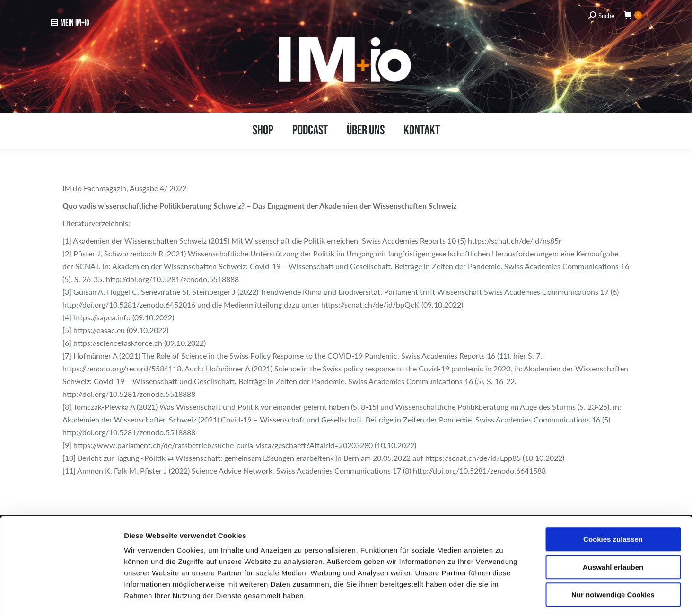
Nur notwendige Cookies (613, 556)
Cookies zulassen (613, 500)
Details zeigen (502, 597)
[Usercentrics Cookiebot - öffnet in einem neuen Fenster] (61, 598)
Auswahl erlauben (613, 528)
